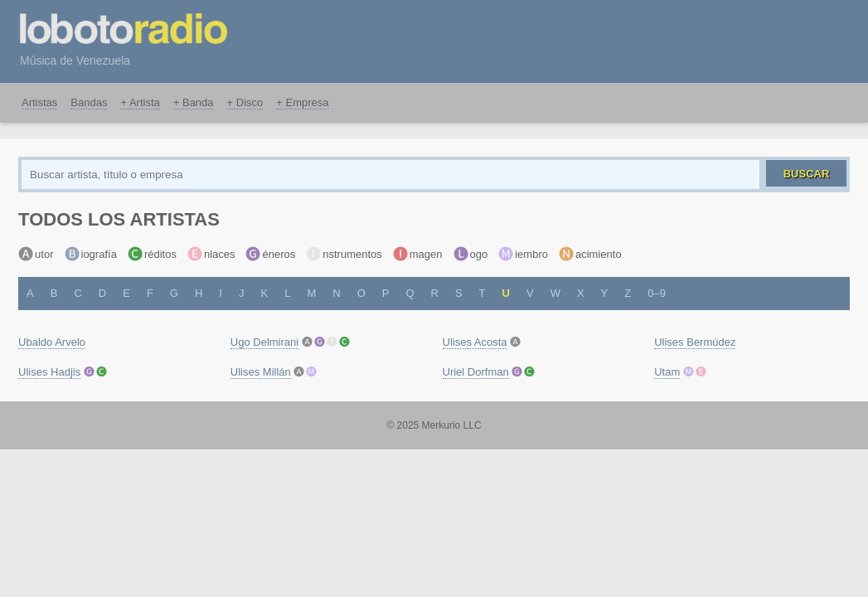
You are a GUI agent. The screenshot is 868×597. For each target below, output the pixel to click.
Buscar (807, 174)
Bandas (89, 102)
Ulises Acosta (475, 342)
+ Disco (245, 102)
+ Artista (140, 102)
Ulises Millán (261, 372)
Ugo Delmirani (264, 342)
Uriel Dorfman (476, 372)
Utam (667, 372)
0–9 (657, 293)
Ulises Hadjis (49, 372)
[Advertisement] (556, 39)
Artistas (39, 102)
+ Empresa (302, 102)
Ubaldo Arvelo (52, 342)
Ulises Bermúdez (695, 342)
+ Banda (194, 102)
